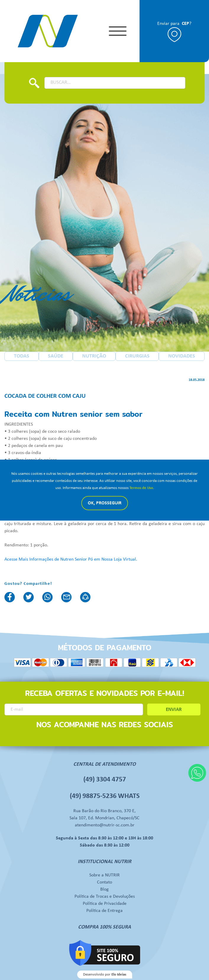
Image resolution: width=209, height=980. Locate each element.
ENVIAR (174, 710)
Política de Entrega (104, 911)
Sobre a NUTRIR (104, 875)
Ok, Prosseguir (105, 503)
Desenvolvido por (105, 975)
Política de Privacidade (105, 904)
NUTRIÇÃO (94, 356)
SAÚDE (56, 356)
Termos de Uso (141, 488)
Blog (104, 889)
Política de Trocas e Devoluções (105, 897)
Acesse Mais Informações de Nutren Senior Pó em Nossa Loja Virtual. (71, 559)
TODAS (22, 356)
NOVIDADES (182, 356)
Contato (104, 882)
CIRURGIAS (137, 356)
